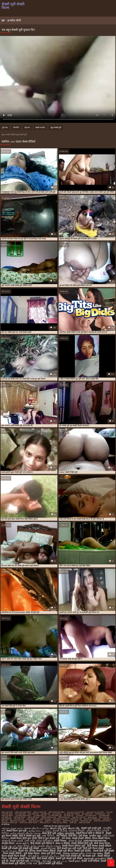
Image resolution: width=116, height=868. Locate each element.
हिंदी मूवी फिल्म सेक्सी (93, 848)
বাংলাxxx (36, 861)
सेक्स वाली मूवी (104, 817)
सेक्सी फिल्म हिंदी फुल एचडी (24, 838)
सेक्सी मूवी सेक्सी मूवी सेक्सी (69, 858)
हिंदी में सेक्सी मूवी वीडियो (50, 864)
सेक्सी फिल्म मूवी (86, 821)
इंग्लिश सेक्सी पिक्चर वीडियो (42, 851)
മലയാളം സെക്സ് (95, 858)
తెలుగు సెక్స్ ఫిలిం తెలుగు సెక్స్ (65, 828)
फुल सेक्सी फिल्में (87, 814)
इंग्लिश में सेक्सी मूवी (40, 812)
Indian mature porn (74, 853)
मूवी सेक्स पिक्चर (32, 853)
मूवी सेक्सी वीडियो (19, 817)
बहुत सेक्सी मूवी (56, 128)
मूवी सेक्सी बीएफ (104, 816)
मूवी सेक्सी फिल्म (91, 816)
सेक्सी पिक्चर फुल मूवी (60, 819)
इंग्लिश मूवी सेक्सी (7, 812)
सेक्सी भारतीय (40, 128)
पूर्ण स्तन (5, 128)
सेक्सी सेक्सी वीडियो (81, 838)
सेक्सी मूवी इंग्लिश (84, 823)
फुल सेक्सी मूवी (100, 814)
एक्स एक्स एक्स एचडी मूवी (75, 812)
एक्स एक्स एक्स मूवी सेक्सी (95, 812)
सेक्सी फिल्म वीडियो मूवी (9, 823)
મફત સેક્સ (23, 846)
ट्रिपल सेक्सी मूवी (33, 814)
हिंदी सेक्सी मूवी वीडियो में (42, 843)
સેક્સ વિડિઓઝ (44, 841)
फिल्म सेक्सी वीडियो (13, 853)
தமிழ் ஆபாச (9, 846)
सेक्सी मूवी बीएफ (65, 851)
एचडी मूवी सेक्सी (20, 814)
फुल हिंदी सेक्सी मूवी (55, 816)
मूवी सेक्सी (79, 816)
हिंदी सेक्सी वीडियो (46, 858)
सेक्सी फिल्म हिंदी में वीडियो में (90, 833)
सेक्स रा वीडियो (63, 843)
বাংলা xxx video (94, 853)
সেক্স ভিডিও (48, 836)
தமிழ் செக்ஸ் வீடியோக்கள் (25, 833)
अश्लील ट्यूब (95, 836)
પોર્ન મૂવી (47, 861)
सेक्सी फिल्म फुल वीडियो (53, 821)
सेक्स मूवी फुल (92, 817)
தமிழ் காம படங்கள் (40, 831)
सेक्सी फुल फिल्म (45, 823)
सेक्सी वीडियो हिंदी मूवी (82, 843)
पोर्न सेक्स (66, 838)
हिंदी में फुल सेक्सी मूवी (49, 838)
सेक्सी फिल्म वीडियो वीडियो (28, 823)
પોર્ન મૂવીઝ (34, 856)
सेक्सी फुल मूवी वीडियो (60, 823)
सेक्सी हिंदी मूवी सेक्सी (104, 851)
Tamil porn (74, 861)
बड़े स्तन (27, 128)
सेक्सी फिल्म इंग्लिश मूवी (74, 846)
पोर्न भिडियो (62, 836)
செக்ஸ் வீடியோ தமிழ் (36, 828)
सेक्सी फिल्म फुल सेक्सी (70, 821)
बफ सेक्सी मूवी (69, 816)
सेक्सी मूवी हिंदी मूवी (19, 861)
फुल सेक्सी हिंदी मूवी (40, 816)
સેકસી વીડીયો (60, 831)
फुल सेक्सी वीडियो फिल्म (23, 816)
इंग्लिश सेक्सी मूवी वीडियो (57, 812)
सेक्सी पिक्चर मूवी (76, 819)
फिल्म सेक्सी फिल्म (101, 838)
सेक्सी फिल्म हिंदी (27, 858)
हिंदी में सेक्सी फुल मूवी (30, 836)
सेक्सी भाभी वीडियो (90, 861)
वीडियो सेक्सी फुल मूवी (49, 817)
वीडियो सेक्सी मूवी (64, 817)
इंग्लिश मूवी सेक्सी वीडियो (23, 812)
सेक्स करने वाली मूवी (79, 817)
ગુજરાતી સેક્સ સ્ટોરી (12, 841)
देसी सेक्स (83, 836)
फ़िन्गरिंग (16, 128)
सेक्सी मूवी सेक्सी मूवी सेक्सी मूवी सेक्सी (21, 848)
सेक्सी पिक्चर (60, 841)
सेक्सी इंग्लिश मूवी (32, 819)
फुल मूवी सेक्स (57, 814)
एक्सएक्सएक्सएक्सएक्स (95, 841)
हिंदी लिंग (73, 836)
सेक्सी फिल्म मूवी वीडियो (102, 821)
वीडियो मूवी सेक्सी (33, 817)
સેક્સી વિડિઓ (48, 848)
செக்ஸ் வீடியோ (50, 856)
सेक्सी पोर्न (23, 851)
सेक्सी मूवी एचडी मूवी (91, 828)
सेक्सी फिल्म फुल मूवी (36, 821)
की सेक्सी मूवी (89, 856)
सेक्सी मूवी (73, 823)
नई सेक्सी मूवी (46, 814)
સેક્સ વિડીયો (75, 841)
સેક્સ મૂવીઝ (22, 843)
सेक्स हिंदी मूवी (19, 819)
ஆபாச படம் (60, 861)
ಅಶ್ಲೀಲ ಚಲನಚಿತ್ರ (66, 833)
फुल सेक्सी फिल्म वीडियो (72, 814)
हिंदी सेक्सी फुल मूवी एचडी (69, 848)
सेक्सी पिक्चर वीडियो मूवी (92, 819)
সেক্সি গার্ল (32, 864)
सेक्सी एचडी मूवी (45, 819)
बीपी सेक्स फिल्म (102, 843)
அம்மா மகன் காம (12, 828)
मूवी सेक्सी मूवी (6, 817)
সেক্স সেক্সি (30, 841)
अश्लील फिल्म (8, 843)
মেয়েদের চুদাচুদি (77, 831)
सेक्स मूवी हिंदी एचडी (51, 853)
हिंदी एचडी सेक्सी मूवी (71, 856)
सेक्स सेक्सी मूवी (7, 819)
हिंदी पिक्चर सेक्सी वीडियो (99, 846)
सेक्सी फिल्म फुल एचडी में (18, 821)
